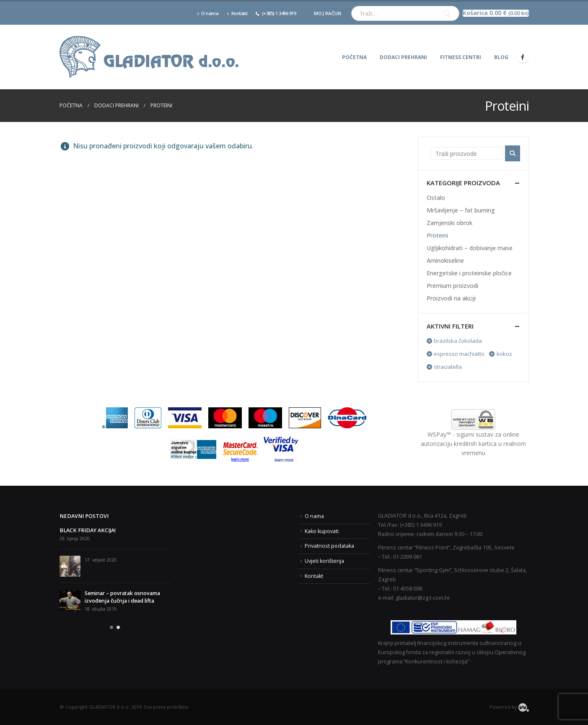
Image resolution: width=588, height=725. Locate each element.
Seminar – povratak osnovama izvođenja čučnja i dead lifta (122, 597)
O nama (208, 13)
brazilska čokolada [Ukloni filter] (458, 341)
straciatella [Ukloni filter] (448, 367)
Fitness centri (461, 57)
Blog (501, 57)
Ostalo (436, 198)
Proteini (437, 235)
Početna (354, 57)
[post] (70, 566)
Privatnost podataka (329, 546)
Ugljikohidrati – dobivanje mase (470, 248)
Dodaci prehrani (403, 57)
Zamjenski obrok (449, 223)
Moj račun (328, 13)
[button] (111, 627)
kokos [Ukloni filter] (504, 354)
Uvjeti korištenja (324, 561)
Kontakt (237, 13)
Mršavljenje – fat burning (461, 210)
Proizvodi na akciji (451, 298)
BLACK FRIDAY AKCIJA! (88, 530)
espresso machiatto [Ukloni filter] (459, 354)
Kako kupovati (322, 531)
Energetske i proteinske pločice (469, 273)
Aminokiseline (445, 260)
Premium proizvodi (452, 286)
